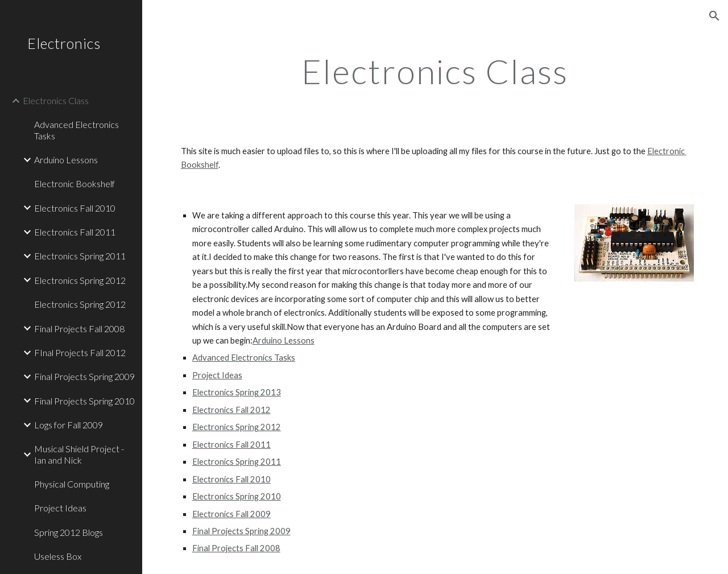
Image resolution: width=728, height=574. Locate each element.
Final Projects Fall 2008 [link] (79, 329)
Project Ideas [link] (60, 508)
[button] (714, 16)
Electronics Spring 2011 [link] (80, 256)
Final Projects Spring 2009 (241, 531)
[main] (435, 71)
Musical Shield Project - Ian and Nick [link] (79, 454)
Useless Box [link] (58, 556)
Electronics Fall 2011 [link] (75, 232)
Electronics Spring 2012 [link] (80, 280)
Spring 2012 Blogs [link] (69, 532)
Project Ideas (217, 375)
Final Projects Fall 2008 (236, 548)
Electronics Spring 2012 (237, 427)
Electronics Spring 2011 (237, 462)
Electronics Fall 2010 (231, 479)
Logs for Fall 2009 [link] (69, 425)
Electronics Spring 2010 (237, 496)
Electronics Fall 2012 (231, 410)
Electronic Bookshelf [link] (75, 183)
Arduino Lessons (284, 340)
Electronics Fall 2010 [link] (75, 208)
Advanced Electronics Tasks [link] (76, 130)
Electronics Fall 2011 (231, 445)
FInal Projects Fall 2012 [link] (80, 352)
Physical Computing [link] (72, 484)
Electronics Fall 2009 (231, 514)
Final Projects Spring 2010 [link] (84, 401)
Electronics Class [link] (56, 100)
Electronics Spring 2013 (237, 392)
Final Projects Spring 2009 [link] (84, 376)
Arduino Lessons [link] (66, 160)
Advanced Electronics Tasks (244, 358)
